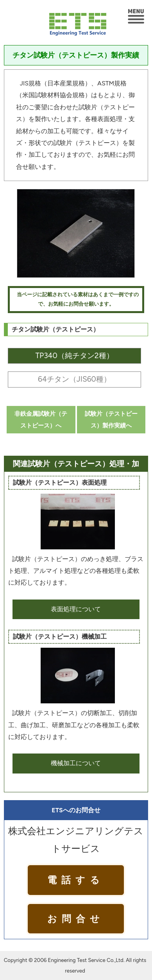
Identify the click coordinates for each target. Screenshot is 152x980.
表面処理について (76, 609)
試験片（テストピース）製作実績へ (111, 420)
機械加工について (76, 763)
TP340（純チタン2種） (74, 356)
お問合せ (76, 919)
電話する (76, 880)
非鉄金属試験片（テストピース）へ (41, 420)
